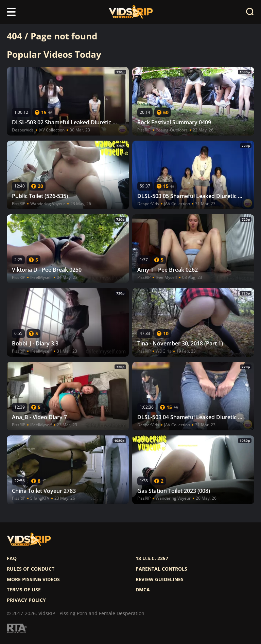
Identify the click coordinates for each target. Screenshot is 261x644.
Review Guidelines (160, 579)
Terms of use (24, 590)
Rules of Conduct (31, 569)
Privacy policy (26, 600)
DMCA (143, 590)
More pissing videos (33, 579)
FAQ (12, 558)
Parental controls (161, 569)
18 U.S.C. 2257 (152, 558)
